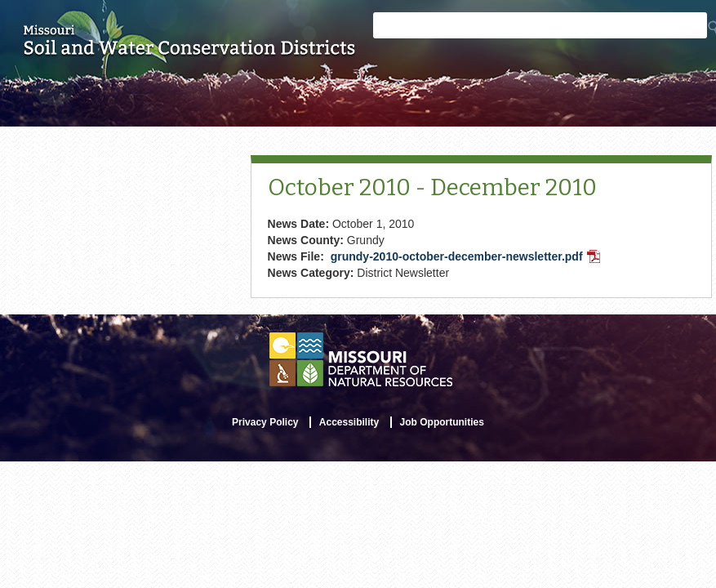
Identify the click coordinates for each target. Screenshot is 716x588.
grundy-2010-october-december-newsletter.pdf (467, 258)
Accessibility (349, 422)
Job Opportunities (442, 422)
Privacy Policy (265, 422)
